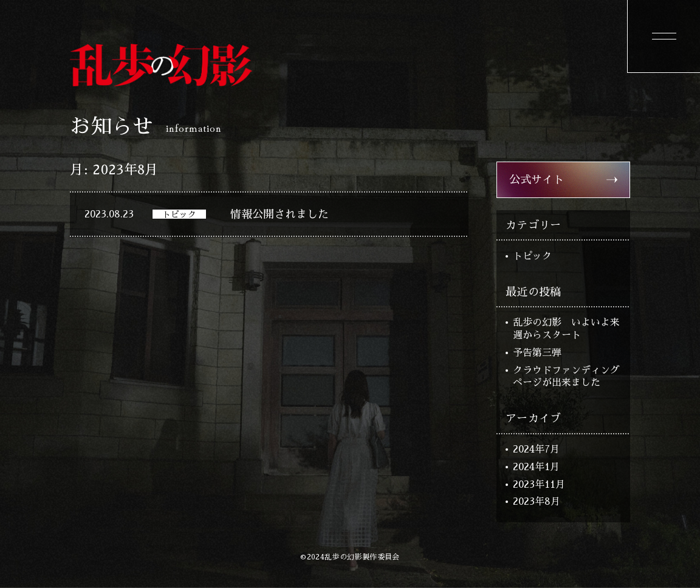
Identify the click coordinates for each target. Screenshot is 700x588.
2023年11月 (539, 485)
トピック (532, 256)
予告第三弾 (537, 353)
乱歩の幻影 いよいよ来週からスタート (566, 329)
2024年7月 (536, 450)
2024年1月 (536, 467)
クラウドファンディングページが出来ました (566, 377)
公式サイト (537, 180)
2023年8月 (537, 502)
